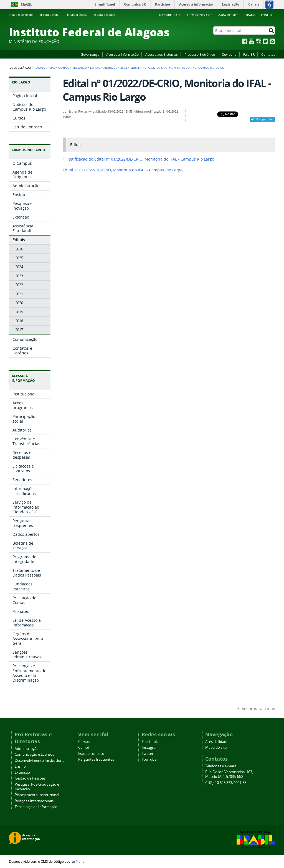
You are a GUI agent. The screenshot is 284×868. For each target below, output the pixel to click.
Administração (27, 749)
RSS (272, 41)
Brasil (26, 5)
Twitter (265, 41)
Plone (80, 861)
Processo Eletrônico (200, 54)
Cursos (84, 742)
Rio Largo (80, 68)
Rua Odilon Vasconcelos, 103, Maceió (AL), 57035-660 (229, 774)
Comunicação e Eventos (34, 754)
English (267, 15)
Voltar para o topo (258, 709)
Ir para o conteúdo (23, 15)
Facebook (245, 41)
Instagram (258, 41)
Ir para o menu (52, 15)
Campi (83, 748)
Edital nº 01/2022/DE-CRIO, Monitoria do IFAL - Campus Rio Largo (123, 170)
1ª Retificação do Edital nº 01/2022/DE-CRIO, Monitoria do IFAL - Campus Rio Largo (138, 159)
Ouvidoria (229, 54)
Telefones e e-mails (221, 766)
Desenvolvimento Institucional (40, 761)
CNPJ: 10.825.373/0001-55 (226, 783)
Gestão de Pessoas (30, 778)
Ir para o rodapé (107, 15)
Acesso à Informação (122, 54)
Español (251, 15)
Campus (64, 68)
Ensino (20, 766)
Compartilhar (265, 119)
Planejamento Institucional (37, 795)
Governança (90, 54)
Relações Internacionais (34, 801)
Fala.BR (249, 54)
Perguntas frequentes (96, 759)
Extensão (22, 772)
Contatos (268, 54)
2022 (124, 68)
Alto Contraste (200, 15)
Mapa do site (228, 15)
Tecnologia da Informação (36, 807)
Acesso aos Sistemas (162, 54)
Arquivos (110, 68)
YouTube (252, 41)
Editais (95, 68)
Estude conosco (91, 754)
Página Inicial (45, 68)
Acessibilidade (170, 15)
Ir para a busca (79, 15)
